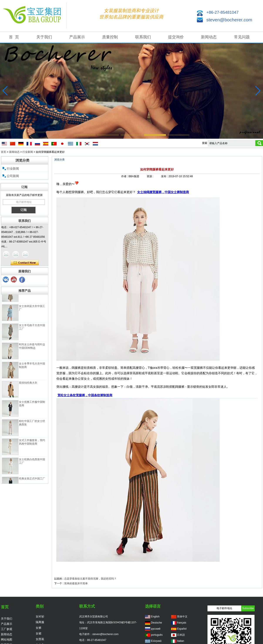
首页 (3, 152)
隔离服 (40, 622)
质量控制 (110, 37)
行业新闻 (28, 152)
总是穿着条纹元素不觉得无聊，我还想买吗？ (90, 579)
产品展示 (77, 37)
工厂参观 (7, 629)
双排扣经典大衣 (28, 383)
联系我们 (143, 37)
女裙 (39, 633)
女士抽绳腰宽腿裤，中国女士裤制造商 (163, 192)
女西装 (40, 639)
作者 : (125, 176)
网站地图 (7, 640)
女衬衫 (40, 616)
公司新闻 (13, 176)
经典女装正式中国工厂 (32, 479)
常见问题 (242, 37)
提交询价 (176, 37)
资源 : (150, 176)
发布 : (165, 176)
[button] (84, 135)
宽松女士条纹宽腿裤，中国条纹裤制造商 (85, 395)
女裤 (39, 628)
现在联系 (25, 263)
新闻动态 (209, 37)
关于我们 (44, 37)
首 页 (14, 37)
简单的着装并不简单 (76, 583)
